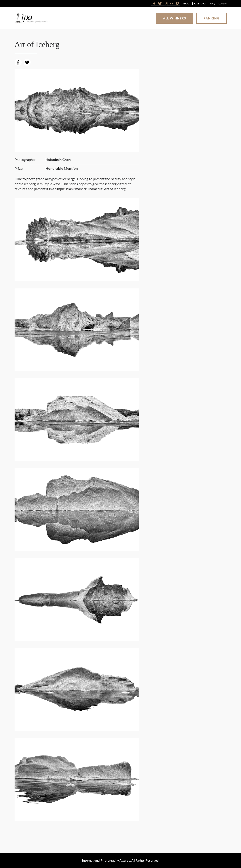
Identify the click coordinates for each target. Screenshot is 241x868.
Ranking (212, 18)
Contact (200, 4)
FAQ (213, 4)
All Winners (175, 18)
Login (223, 4)
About (186, 4)
